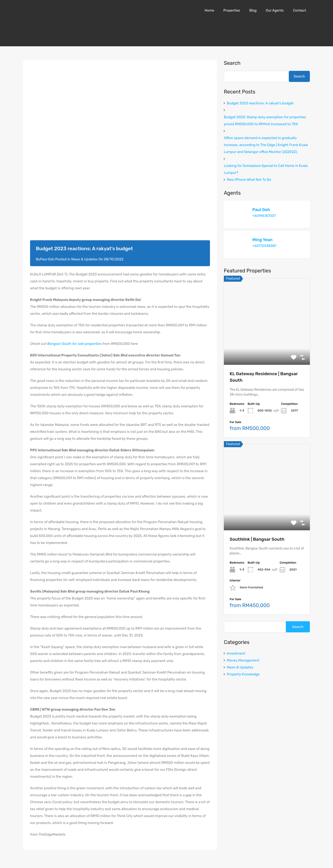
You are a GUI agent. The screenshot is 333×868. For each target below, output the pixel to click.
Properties (232, 10)
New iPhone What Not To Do (249, 180)
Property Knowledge (243, 674)
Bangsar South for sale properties (74, 344)
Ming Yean (262, 240)
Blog (253, 10)
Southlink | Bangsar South (257, 539)
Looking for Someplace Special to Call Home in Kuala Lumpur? (266, 169)
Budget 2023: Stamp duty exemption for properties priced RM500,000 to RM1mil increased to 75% (265, 121)
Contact (299, 10)
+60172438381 (264, 246)
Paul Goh (261, 210)
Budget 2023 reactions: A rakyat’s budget (260, 103)
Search (232, 63)
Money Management (243, 660)
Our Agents (275, 10)
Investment (236, 653)
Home (209, 10)
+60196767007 (264, 216)
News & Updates (84, 259)
